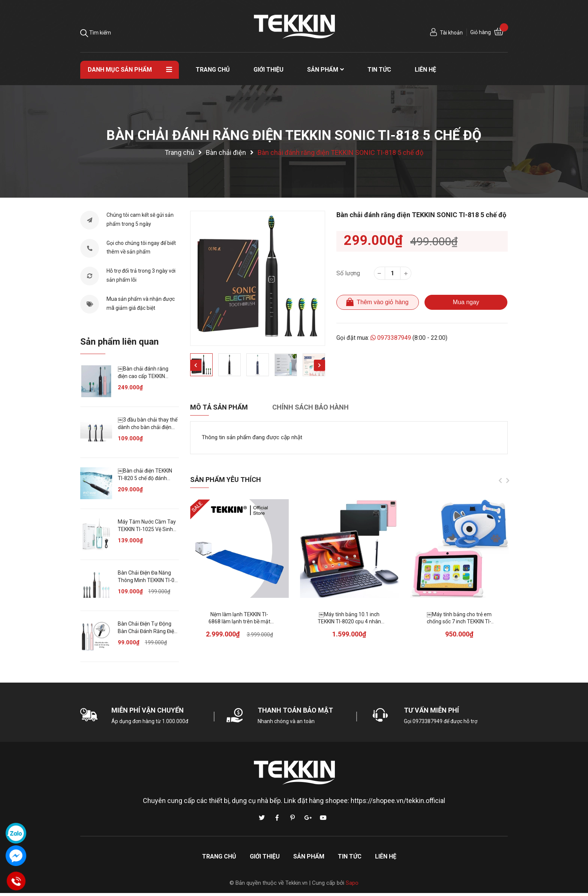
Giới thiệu (265, 856)
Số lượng (348, 273)
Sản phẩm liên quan (119, 342)
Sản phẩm (309, 856)
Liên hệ (386, 856)
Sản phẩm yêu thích (226, 480)
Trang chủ (219, 856)
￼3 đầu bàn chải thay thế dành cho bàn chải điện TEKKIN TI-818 (148, 427)
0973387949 (391, 338)
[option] (258, 278)
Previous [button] (196, 365)
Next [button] (319, 365)
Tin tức (350, 856)
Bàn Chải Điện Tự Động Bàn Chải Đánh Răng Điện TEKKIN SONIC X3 (147, 631)
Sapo (352, 883)
